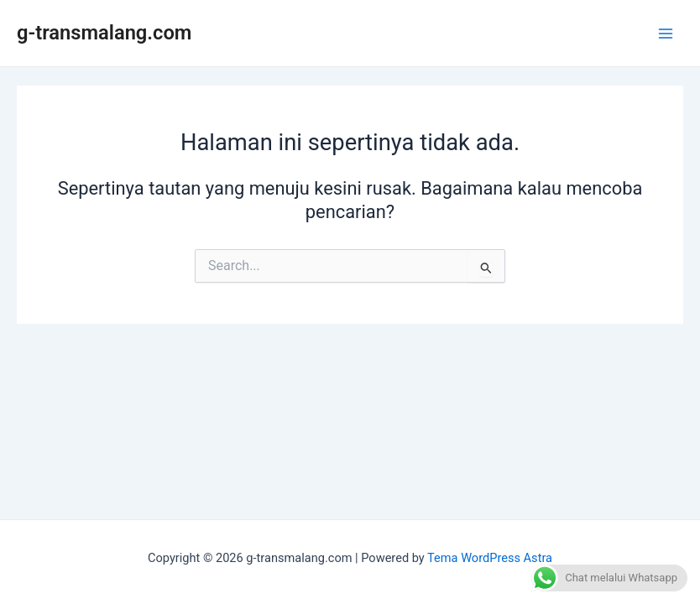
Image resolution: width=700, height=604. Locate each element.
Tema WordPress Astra (490, 558)
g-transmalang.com (104, 33)
